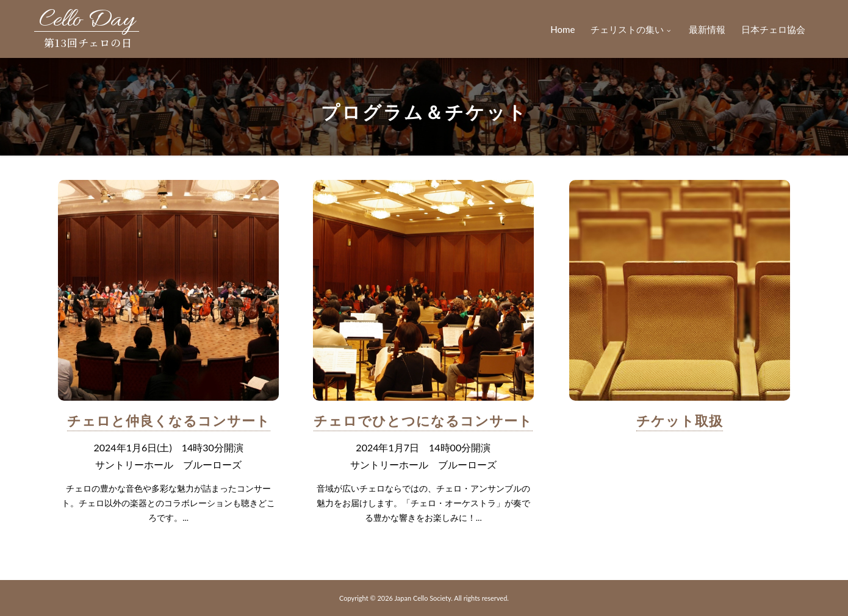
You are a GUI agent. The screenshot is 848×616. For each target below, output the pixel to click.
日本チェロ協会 (773, 29)
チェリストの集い (632, 29)
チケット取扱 (680, 421)
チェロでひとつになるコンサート (423, 421)
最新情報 (707, 29)
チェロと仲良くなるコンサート (169, 421)
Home (562, 29)
